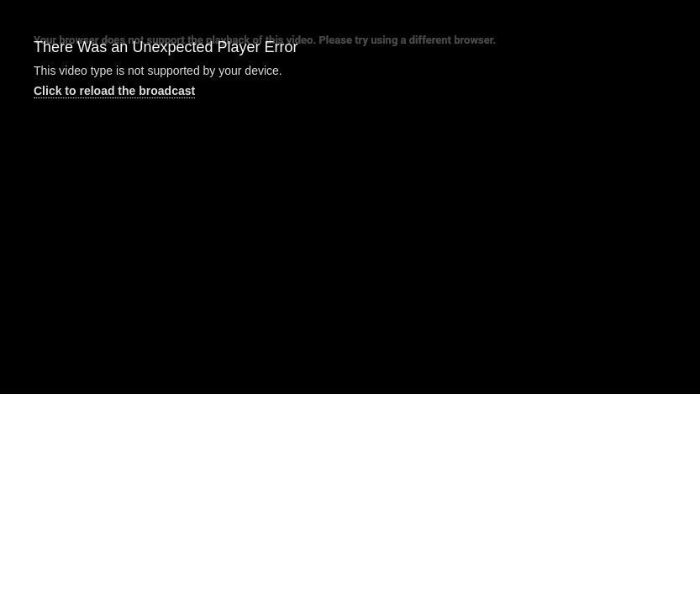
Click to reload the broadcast (114, 91)
